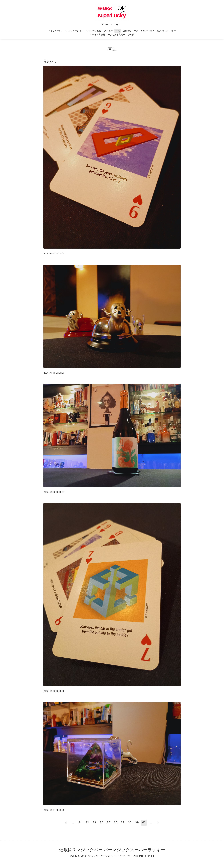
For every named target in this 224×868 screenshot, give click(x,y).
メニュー (108, 31)
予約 (136, 31)
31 (80, 823)
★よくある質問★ (116, 35)
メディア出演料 (97, 35)
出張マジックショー (166, 31)
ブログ (131, 35)
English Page (148, 31)
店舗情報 (127, 31)
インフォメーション (74, 31)
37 (123, 823)
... (73, 823)
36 (116, 823)
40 (144, 823)
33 (94, 823)
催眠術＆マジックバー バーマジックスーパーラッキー (112, 850)
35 (108, 823)
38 (130, 823)
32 (87, 823)
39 (137, 823)
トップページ (55, 31)
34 (101, 823)
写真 (118, 31)
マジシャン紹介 (94, 31)
